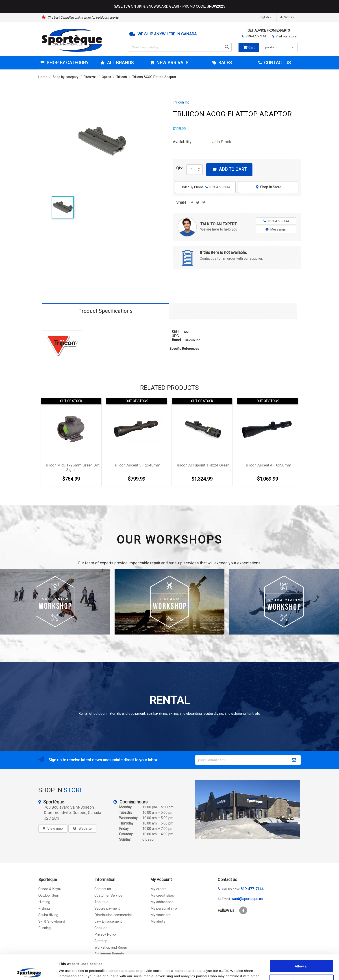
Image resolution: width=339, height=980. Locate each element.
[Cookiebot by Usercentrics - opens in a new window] (29, 971)
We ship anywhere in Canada (167, 34)
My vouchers (161, 915)
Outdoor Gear (49, 895)
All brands (120, 63)
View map (55, 828)
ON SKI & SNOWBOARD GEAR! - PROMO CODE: (169, 6)
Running (45, 928)
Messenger (276, 229)
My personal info (164, 908)
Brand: (177, 340)
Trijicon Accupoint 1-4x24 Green (202, 465)
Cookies (101, 928)
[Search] (180, 47)
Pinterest (204, 204)
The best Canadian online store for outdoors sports (83, 17)
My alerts (158, 921)
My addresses (162, 902)
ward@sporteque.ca (247, 899)
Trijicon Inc (181, 102)
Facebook (243, 910)
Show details (235, 971)
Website (85, 828)
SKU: (175, 332)
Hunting (44, 902)
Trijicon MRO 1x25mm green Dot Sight (72, 467)
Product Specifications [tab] (105, 311)
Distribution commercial (113, 915)
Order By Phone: (205, 187)
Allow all (302, 941)
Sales (225, 63)
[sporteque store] (248, 810)
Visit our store (286, 36)
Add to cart (229, 169)
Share (192, 204)
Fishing (44, 908)
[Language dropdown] (266, 17)
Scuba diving (48, 915)
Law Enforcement (108, 921)
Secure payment (107, 908)
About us (101, 902)
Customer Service (108, 895)
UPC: (176, 336)
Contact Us (277, 63)
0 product (279, 47)
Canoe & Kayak (50, 889)
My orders (159, 889)
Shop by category (67, 63)
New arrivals (172, 63)
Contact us (103, 889)
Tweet (198, 204)
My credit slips (162, 895)
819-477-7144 (256, 36)
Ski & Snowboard (52, 921)
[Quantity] (192, 170)
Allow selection (301, 956)
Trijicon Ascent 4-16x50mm (268, 465)
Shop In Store (268, 187)
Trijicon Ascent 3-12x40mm (137, 465)
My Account (161, 880)
